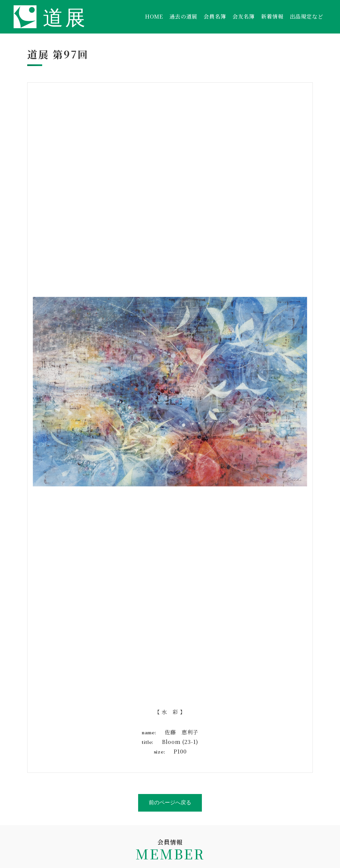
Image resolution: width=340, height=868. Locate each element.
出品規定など (307, 16)
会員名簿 (215, 16)
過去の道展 (183, 16)
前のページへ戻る (170, 802)
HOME (154, 16)
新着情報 (272, 16)
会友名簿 (244, 16)
